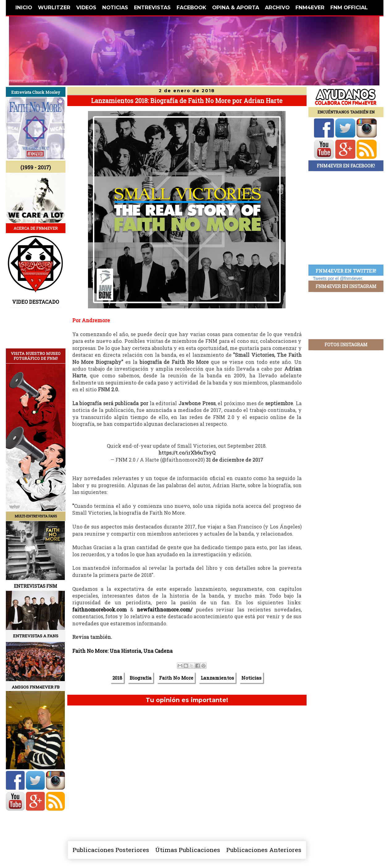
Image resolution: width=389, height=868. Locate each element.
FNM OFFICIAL (349, 7)
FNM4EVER (310, 7)
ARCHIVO (277, 7)
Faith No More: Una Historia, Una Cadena (122, 651)
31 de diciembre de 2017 (235, 460)
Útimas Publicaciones (188, 850)
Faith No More (176, 678)
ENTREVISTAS (152, 7)
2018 (117, 678)
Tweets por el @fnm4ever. (338, 278)
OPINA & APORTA (236, 7)
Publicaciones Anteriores (264, 850)
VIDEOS (86, 7)
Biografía (141, 678)
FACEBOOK (191, 7)
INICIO (24, 7)
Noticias (251, 678)
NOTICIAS (115, 7)
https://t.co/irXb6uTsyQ (187, 453)
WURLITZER (54, 7)
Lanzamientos (217, 678)
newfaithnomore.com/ (165, 609)
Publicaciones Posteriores (111, 850)
